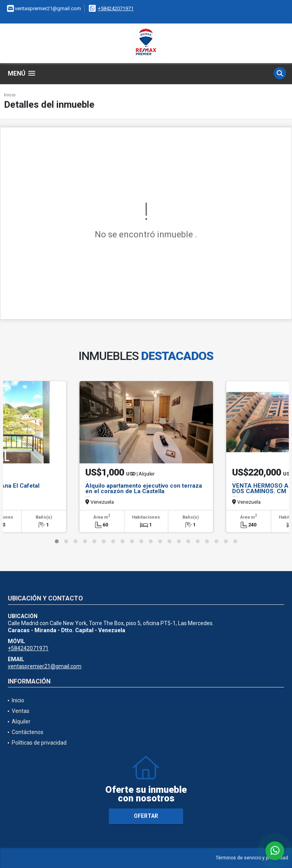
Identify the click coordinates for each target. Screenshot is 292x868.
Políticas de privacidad (39, 743)
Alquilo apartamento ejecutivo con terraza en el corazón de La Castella (144, 488)
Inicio (10, 95)
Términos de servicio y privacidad (252, 858)
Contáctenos (28, 732)
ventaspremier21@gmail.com (45, 666)
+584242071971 (116, 8)
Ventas (21, 711)
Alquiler (21, 722)
